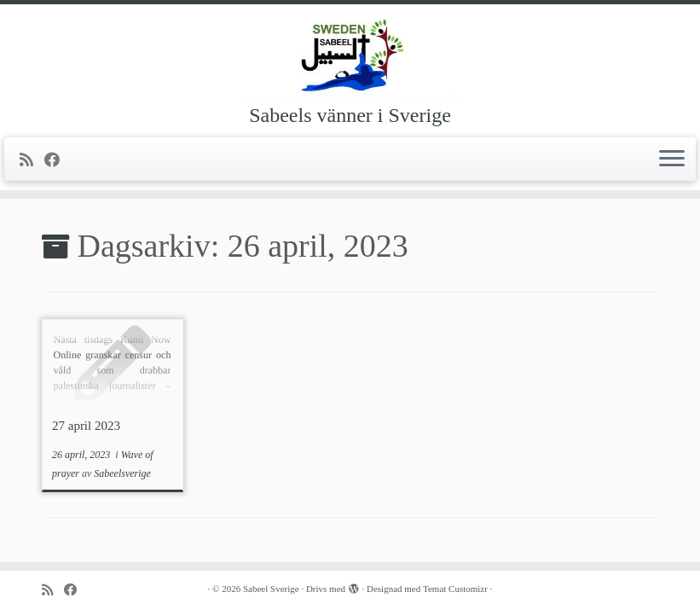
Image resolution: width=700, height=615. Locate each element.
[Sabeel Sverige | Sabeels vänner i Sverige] (350, 55)
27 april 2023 (86, 426)
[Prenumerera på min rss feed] (32, 160)
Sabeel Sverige (271, 589)
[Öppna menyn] (672, 160)
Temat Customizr (455, 589)
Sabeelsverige (122, 473)
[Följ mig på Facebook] (58, 160)
